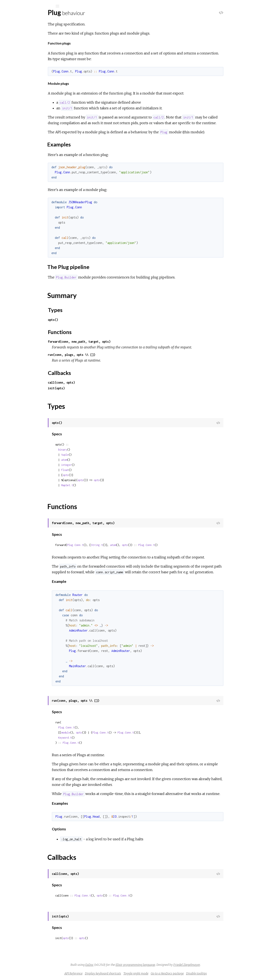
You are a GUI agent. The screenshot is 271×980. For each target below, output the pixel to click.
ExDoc (121, 965)
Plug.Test (20, 123)
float (97, 470)
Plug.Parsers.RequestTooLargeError (39, 413)
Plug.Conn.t (107, 545)
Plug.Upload (22, 128)
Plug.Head (21, 156)
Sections (25, 62)
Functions (26, 88)
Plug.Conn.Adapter (27, 251)
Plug (19, 17)
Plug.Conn (20, 105)
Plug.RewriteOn (25, 184)
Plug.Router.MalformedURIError (37, 431)
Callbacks (26, 93)
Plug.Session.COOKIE (29, 323)
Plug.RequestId (24, 179)
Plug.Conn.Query (25, 262)
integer (98, 465)
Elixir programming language (167, 965)
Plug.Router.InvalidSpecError (34, 425)
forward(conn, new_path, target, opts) (111, 342)
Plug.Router (22, 117)
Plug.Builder (22, 100)
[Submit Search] (6, 6)
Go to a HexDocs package (199, 973)
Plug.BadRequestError (30, 350)
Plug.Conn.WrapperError (31, 396)
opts (97, 475)
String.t (129, 545)
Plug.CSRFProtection (29, 150)
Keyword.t (97, 738)
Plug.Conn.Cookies (27, 257)
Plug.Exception (24, 235)
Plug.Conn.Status (25, 268)
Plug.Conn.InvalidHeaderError (35, 379)
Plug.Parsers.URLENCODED (35, 307)
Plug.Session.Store (27, 335)
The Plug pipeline (31, 72)
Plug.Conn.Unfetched (28, 274)
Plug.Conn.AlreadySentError (34, 368)
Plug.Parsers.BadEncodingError (36, 402)
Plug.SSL (19, 190)
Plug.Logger (22, 162)
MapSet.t (99, 485)
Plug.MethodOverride (29, 167)
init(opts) (88, 388)
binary (94, 450)
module (97, 733)
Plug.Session (22, 196)
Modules (18, 39)
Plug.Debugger (24, 223)
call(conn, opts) (93, 382)
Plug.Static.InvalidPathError (33, 436)
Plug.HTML (21, 111)
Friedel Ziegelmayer (218, 965)
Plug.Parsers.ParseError (31, 408)
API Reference (105, 973)
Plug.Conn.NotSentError (31, 390)
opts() (85, 320)
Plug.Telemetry (24, 207)
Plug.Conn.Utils (24, 279)
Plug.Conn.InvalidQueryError (34, 385)
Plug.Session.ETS (25, 329)
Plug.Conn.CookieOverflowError (37, 373)
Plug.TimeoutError (26, 442)
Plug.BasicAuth (24, 144)
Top (19, 58)
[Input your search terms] (32, 6)
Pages (15, 33)
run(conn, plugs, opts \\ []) (103, 355)
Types (23, 83)
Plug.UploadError (26, 448)
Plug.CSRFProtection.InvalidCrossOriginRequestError (52, 362)
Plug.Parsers (22, 173)
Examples (26, 68)
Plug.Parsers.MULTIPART (32, 301)
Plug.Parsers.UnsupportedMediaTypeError (44, 419)
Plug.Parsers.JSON (27, 296)
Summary (23, 79)
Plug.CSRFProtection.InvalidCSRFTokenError (46, 356)
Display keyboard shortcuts (135, 973)
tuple (97, 455)
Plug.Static (21, 202)
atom (96, 460)
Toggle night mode (168, 973)
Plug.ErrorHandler (26, 229)
